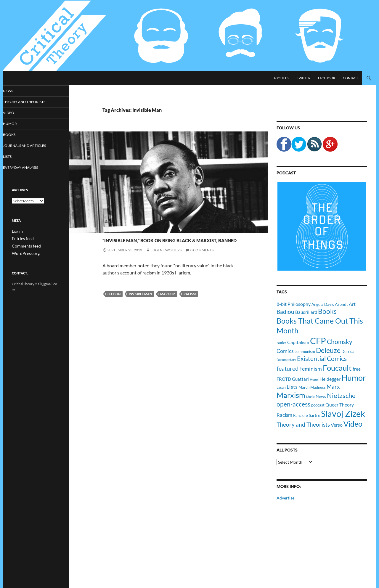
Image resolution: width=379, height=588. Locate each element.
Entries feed (21, 239)
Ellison (114, 315)
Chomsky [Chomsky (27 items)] (340, 342)
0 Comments (202, 271)
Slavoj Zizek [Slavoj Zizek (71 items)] (343, 413)
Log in (16, 232)
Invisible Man (140, 315)
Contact (350, 78)
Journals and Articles (31, 146)
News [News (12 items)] (321, 396)
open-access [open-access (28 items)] (293, 404)
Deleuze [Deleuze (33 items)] (328, 350)
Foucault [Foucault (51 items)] (337, 368)
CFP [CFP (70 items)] (318, 341)
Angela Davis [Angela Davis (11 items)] (323, 304)
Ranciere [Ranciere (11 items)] (301, 415)
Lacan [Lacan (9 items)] (281, 387)
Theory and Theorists (31, 102)
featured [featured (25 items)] (288, 368)
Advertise (285, 498)
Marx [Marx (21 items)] (333, 387)
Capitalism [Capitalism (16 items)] (298, 342)
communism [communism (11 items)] (305, 351)
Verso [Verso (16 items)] (337, 425)
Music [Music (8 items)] (310, 397)
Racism (190, 315)
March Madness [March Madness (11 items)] (312, 387)
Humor (18, 124)
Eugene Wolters (166, 271)
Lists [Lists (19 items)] (292, 387)
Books (17, 135)
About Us (281, 78)
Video (17, 113)
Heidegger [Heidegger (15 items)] (330, 379)
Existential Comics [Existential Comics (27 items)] (322, 358)
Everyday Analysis (27, 169)
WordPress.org (24, 254)
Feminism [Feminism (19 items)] (311, 369)
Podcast (286, 173)
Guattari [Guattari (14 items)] (300, 379)
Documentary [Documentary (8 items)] (286, 360)
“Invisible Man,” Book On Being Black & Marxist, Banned (164, 249)
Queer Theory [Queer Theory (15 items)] (340, 405)
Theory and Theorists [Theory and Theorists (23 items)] (303, 424)
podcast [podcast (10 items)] (318, 405)
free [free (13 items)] (357, 369)
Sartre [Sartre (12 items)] (314, 415)
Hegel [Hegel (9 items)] (314, 379)
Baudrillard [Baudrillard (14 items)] (306, 312)
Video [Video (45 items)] (353, 424)
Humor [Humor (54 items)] (354, 378)
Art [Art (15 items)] (352, 304)
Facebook (327, 78)
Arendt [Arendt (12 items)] (341, 304)
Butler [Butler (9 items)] (281, 343)
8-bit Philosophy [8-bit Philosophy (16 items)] (294, 304)
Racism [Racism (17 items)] (284, 415)
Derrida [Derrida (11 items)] (348, 351)
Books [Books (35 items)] (327, 311)
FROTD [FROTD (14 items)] (284, 379)
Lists (16, 157)
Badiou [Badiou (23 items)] (285, 312)
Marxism (168, 315)
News (108, 228)
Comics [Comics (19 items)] (285, 351)
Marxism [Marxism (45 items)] (291, 395)
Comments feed (24, 246)
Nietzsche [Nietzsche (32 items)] (341, 395)
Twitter (304, 78)
